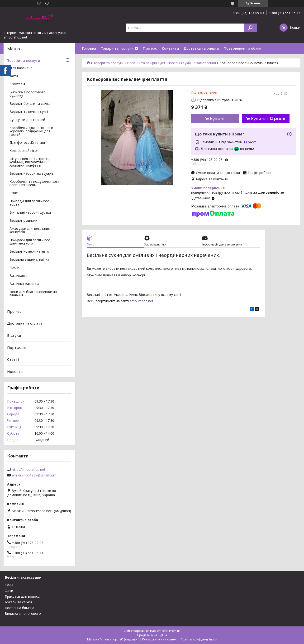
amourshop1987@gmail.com (34, 475)
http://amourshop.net (29, 470)
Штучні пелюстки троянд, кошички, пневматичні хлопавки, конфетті (31, 162)
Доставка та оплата (201, 48)
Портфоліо (17, 347)
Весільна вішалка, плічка (29, 260)
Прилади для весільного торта (29, 203)
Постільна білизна (19, 608)
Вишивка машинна (24, 284)
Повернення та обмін (242, 48)
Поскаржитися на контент (160, 639)
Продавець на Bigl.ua (152, 635)
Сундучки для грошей (27, 120)
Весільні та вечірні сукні (146, 63)
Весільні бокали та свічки (30, 104)
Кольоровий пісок (24, 151)
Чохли (14, 268)
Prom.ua (175, 631)
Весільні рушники (23, 221)
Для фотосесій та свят (28, 143)
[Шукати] (250, 28)
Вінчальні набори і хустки (30, 213)
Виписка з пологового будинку (28, 94)
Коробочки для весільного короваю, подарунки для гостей (31, 131)
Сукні (9, 585)
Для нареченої (22, 68)
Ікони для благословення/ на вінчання (33, 294)
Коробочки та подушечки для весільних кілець (34, 183)
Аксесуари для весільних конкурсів (30, 231)
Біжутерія (17, 84)
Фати (14, 76)
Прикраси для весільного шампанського (30, 242)
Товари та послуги (117, 48)
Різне (14, 193)
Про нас (150, 48)
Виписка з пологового (23, 613)
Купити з (268, 119)
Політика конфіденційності (199, 639)
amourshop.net (142, 301)
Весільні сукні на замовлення (192, 63)
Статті (13, 359)
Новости (15, 371)
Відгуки (14, 335)
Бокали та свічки (18, 602)
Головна (89, 48)
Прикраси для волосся (23, 596)
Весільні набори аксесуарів (31, 174)
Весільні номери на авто (29, 252)
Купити (217, 119)
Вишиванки (19, 276)
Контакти (170, 48)
